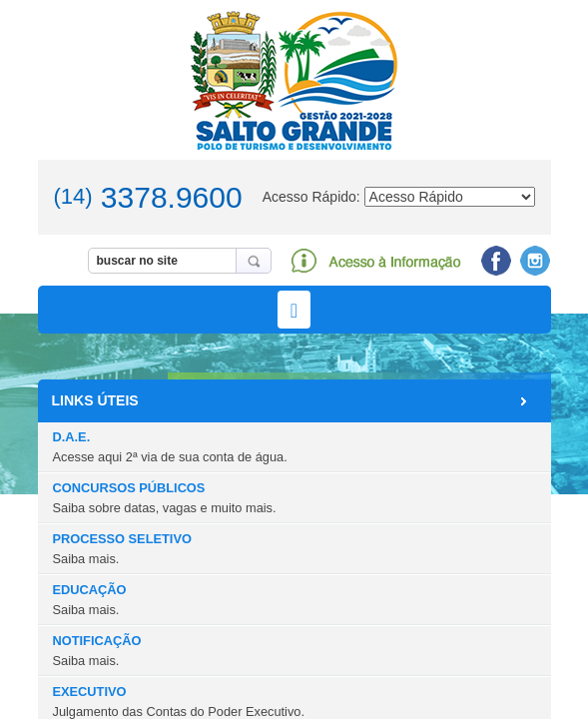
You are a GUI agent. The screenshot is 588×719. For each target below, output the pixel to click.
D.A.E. (170, 446)
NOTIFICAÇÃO (97, 650)
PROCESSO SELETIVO (122, 548)
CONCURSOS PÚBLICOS (165, 497)
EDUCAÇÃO (90, 599)
